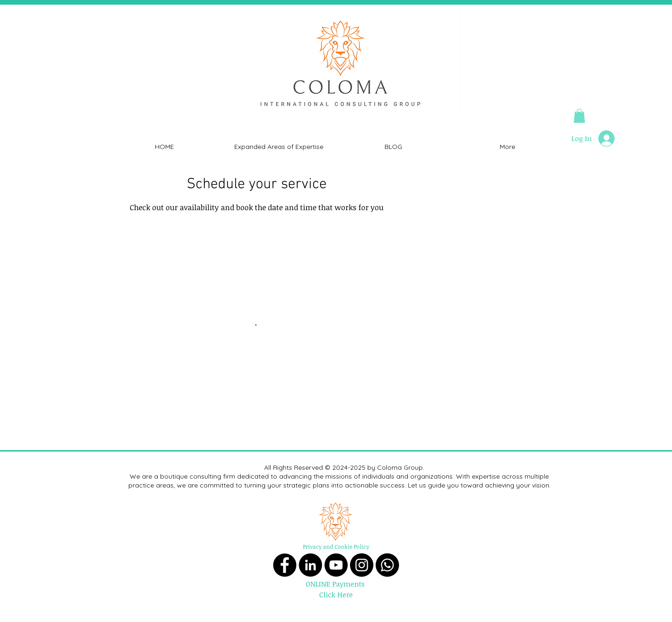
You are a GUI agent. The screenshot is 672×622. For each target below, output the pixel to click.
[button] (579, 116)
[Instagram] (362, 565)
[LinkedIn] (310, 565)
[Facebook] (285, 565)
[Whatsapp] (387, 565)
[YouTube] (336, 565)
